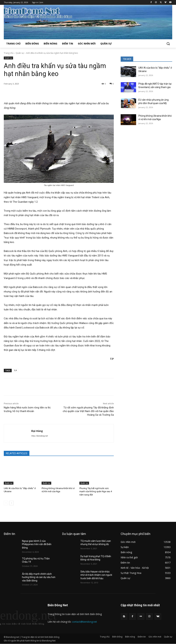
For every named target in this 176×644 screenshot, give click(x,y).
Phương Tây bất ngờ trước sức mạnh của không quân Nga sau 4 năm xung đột (96, 491)
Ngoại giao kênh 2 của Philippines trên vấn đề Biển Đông (37, 544)
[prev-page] (6, 503)
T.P (15, 370)
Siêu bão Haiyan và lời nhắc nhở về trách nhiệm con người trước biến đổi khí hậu (96, 575)
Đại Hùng (37, 431)
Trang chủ (9, 53)
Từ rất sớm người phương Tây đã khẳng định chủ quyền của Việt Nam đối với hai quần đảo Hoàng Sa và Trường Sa (88, 411)
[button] (168, 44)
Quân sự (20, 53)
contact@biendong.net (84, 622)
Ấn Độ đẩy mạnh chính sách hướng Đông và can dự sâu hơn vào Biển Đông (39, 577)
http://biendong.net (40, 436)
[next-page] (11, 503)
